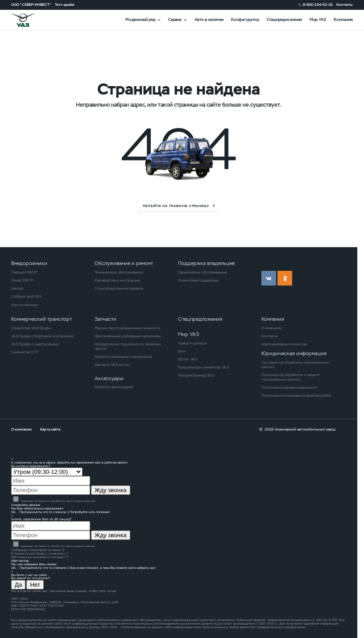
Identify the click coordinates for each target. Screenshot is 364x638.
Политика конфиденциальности (290, 387)
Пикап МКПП (22, 280)
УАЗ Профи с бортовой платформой (43, 336)
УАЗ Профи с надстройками (35, 344)
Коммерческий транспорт (41, 319)
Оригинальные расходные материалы (128, 336)
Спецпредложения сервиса (119, 288)
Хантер (17, 288)
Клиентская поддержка (198, 280)
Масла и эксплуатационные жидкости (127, 328)
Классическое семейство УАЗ (203, 367)
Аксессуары (109, 378)
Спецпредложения (284, 20)
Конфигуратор (245, 20)
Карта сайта (50, 429)
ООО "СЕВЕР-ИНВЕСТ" (31, 4)
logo (29, 20)
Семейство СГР (25, 352)
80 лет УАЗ (188, 359)
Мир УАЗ (318, 20)
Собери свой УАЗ (26, 296)
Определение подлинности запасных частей (128, 346)
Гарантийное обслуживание (203, 272)
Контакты (345, 4)
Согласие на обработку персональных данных (295, 365)
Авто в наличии (209, 20)
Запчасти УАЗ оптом (112, 365)
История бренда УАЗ (196, 375)
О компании (272, 328)
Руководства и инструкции (118, 280)
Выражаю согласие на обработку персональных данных (54, 501)
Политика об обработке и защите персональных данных (291, 377)
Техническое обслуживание (119, 272)
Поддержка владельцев (206, 263)
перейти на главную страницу (176, 206)
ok (285, 278)
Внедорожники (29, 263)
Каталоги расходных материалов (123, 356)
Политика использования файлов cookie (296, 395)
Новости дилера (192, 343)
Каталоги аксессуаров (114, 387)
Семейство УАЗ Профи (31, 328)
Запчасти (105, 319)
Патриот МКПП (24, 272)
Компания (343, 20)
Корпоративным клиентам (284, 344)
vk (269, 278)
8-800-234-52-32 (318, 4)
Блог (182, 351)
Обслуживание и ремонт (124, 263)
